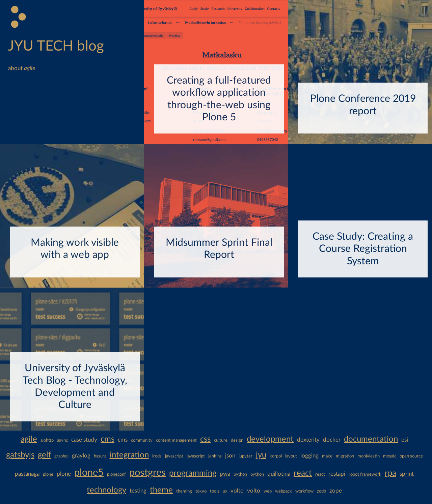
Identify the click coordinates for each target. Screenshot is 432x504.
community (142, 440)
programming (193, 473)
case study (84, 440)
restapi (337, 474)
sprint (407, 474)
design (237, 440)
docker (332, 440)
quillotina (279, 474)
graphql (61, 456)
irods (157, 456)
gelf (44, 455)
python (240, 474)
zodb (321, 491)
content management (176, 440)
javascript (174, 456)
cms (107, 439)
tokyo (201, 491)
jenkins (215, 456)
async (62, 440)
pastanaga (27, 474)
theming (184, 491)
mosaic (390, 456)
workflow (304, 491)
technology (106, 490)
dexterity (308, 440)
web (268, 491)
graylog (81, 456)
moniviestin (369, 456)
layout (291, 456)
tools (215, 491)
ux (225, 491)
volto (237, 491)
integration (129, 455)
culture (221, 440)
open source (411, 456)
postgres (147, 473)
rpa (390, 473)
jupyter (246, 456)
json (230, 456)
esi (405, 440)
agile (29, 439)
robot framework (365, 474)
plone (48, 474)
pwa (225, 474)
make (327, 456)
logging (309, 456)
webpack (283, 491)
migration (345, 456)
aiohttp (47, 440)
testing (138, 491)
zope (336, 491)
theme (161, 490)
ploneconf (116, 474)
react (303, 473)
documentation (371, 439)
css (205, 439)
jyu (261, 455)
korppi (276, 456)
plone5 (89, 473)
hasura (100, 456)
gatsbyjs (20, 455)
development (270, 439)
